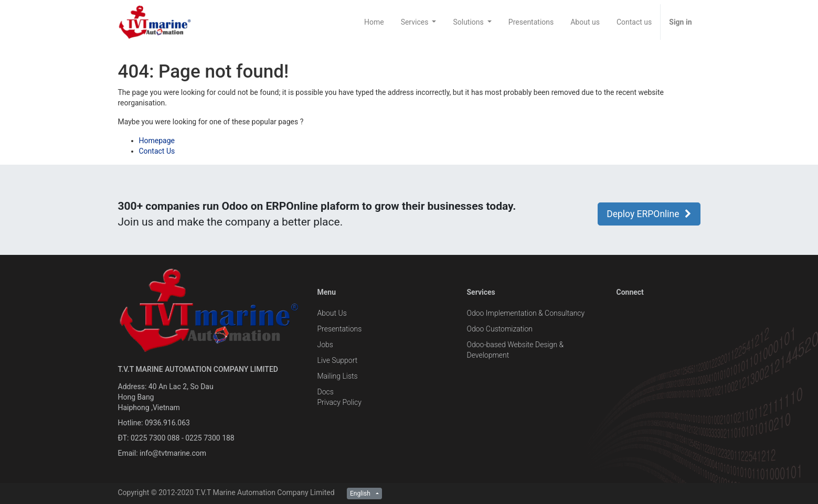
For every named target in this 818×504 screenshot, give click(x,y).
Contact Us (157, 151)
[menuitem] (374, 22)
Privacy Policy (339, 402)
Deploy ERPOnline (649, 214)
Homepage (157, 141)
